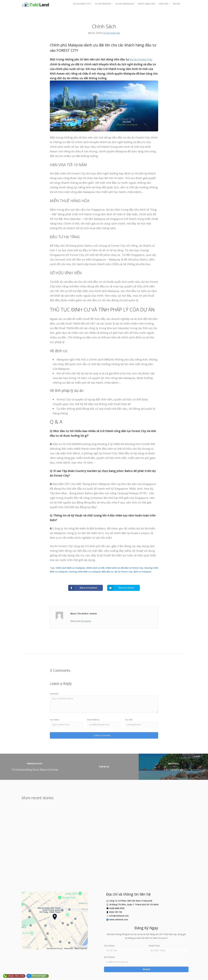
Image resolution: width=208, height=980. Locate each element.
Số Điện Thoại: (154, 946)
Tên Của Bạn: (109, 946)
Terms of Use (69, 949)
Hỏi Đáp (177, 4)
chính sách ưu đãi (95, 568)
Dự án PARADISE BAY (125, 4)
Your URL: (129, 720)
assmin (88, 621)
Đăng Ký (146, 970)
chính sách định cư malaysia (70, 568)
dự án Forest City (141, 59)
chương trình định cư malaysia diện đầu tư (91, 572)
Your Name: (55, 720)
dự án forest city (123, 572)
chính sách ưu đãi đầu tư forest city (124, 568)
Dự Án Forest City (112, 33)
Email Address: (93, 720)
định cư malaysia (142, 572)
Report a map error (81, 949)
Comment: (54, 694)
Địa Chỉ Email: (109, 957)
